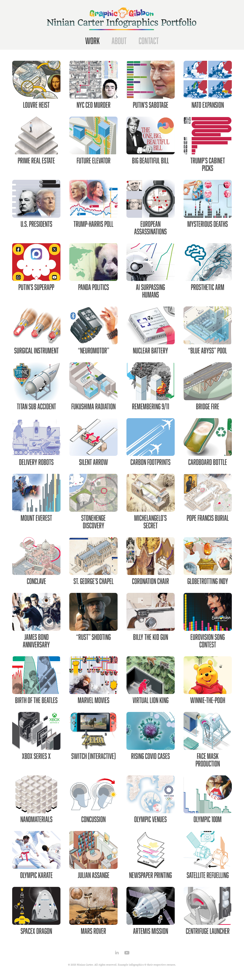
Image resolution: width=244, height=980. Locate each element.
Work (92, 41)
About (119, 41)
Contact (149, 41)
